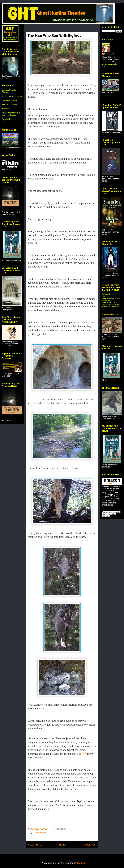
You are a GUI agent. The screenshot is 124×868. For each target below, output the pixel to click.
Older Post (90, 845)
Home (63, 845)
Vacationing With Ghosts (12, 96)
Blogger (81, 863)
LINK (83, 754)
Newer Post (35, 845)
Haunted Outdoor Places (112, 307)
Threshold (6, 109)
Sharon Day (109, 54)
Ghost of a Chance (10, 100)
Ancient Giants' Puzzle (111, 305)
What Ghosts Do (109, 302)
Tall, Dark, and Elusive (11, 105)
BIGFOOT (41, 833)
